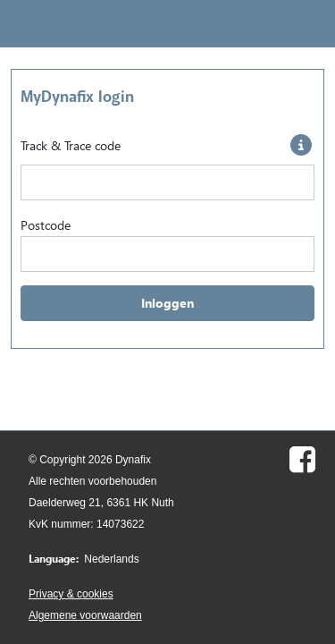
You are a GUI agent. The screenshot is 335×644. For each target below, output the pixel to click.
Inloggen (167, 303)
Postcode (46, 225)
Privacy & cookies (71, 594)
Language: (54, 559)
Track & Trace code (71, 145)
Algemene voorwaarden (85, 615)
